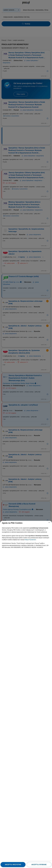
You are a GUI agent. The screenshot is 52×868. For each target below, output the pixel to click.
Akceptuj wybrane (39, 865)
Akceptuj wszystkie (13, 865)
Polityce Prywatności (30, 540)
